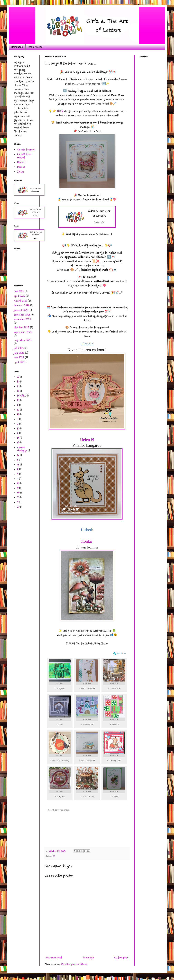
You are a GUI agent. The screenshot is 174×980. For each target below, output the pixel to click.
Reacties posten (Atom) (74, 964)
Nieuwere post (54, 958)
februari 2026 (22, 305)
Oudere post (121, 958)
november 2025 (22, 319)
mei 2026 (19, 291)
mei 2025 (19, 357)
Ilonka (87, 541)
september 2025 (23, 332)
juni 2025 (19, 353)
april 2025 (19, 362)
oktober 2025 (22, 327)
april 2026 (19, 296)
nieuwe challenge (22, 449)
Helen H (21, 162)
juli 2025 (19, 348)
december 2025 (22, 315)
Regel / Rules (35, 47)
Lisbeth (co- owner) (24, 156)
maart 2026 (20, 301)
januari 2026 (21, 310)
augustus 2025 (22, 340)
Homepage (17, 47)
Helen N (87, 440)
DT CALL (21, 396)
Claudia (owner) (26, 150)
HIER (60, 111)
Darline (21, 167)
